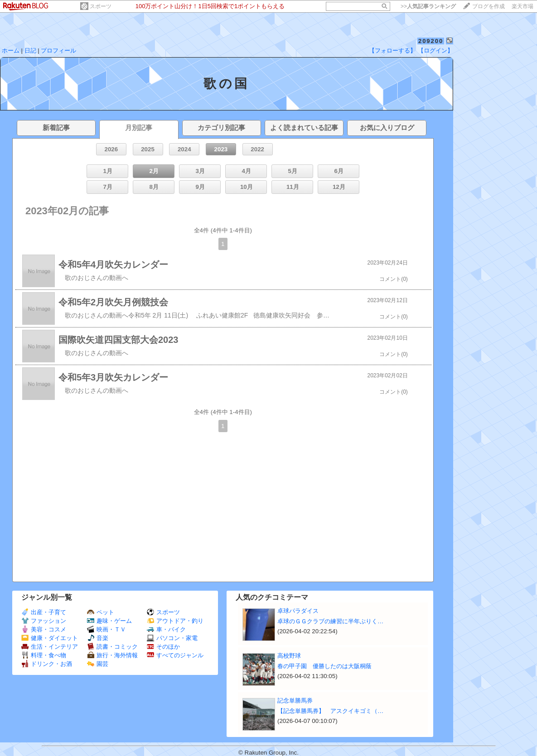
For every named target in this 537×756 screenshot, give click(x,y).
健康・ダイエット (50, 638)
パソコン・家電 (172, 638)
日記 (30, 51)
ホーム (11, 51)
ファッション (44, 621)
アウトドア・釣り (175, 621)
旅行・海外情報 (112, 655)
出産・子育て (44, 612)
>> (428, 6)
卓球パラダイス (298, 611)
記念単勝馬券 (295, 701)
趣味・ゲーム (109, 621)
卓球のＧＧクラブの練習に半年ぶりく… (330, 621)
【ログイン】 (435, 51)
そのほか (163, 647)
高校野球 (289, 656)
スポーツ (101, 6)
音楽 (98, 638)
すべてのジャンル (175, 655)
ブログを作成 (489, 6)
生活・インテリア (50, 647)
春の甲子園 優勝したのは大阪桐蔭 (324, 666)
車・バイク (166, 629)
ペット (101, 612)
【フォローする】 (392, 51)
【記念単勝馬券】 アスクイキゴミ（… (330, 711)
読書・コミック (112, 647)
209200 (431, 41)
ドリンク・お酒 (47, 664)
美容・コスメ (44, 629)
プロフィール (58, 51)
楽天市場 (522, 6)
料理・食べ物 (44, 655)
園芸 (98, 664)
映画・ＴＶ (106, 629)
